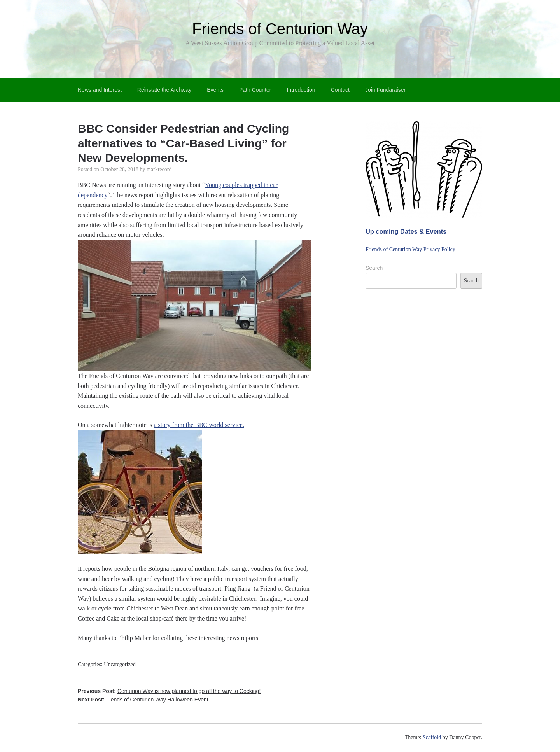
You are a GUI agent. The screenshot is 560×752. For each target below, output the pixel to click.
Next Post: (143, 700)
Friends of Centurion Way (280, 29)
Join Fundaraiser (385, 90)
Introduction (301, 90)
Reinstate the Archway (164, 90)
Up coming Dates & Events (406, 231)
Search (374, 268)
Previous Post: (169, 691)
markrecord (159, 169)
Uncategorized (120, 664)
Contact (340, 90)
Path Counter (255, 90)
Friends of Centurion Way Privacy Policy (410, 249)
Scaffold (432, 737)
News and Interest (100, 90)
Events (215, 90)
